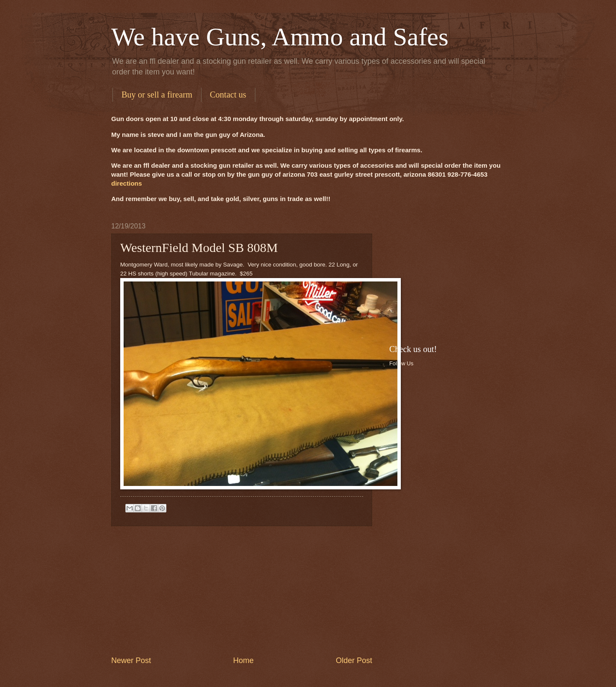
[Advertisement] (242, 591)
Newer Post (131, 660)
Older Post (354, 660)
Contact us (228, 95)
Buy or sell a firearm (157, 95)
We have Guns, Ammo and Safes (280, 37)
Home (243, 660)
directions (127, 183)
